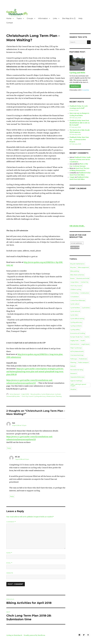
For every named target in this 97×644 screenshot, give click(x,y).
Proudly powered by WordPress (34, 635)
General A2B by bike (13, 396)
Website (10, 573)
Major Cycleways (76, 342)
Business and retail (82, 277)
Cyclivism (58, 394)
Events (87, 331)
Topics (19, 18)
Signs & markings (76, 374)
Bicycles (73, 266)
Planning (59, 396)
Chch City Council (27, 396)
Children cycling (76, 288)
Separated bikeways (77, 370)
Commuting (74, 291)
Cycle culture (75, 302)
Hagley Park (74, 335)
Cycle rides (86, 309)
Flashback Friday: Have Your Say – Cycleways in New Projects (79, 139)
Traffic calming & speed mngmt (78, 378)
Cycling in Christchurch (14, 635)
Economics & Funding (77, 327)
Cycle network (75, 309)
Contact (10, 23)
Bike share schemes (77, 273)
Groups (30, 18)
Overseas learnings (77, 349)
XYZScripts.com (60, 643)
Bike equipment (83, 266)
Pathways (73, 353)
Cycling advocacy (40, 396)
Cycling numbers (76, 320)
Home (9, 18)
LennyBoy (86, 90)
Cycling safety (75, 324)
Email (9, 563)
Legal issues (85, 338)
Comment (11, 522)
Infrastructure (51, 396)
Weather (73, 383)
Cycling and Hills (77, 73)
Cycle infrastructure (48, 394)
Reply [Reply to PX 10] (12, 496)
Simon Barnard (15, 394)
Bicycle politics (36, 394)
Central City (84, 281)
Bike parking (74, 270)
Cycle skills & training (77, 313)
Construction (85, 291)
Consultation (74, 295)
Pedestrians (83, 353)
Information (43, 18)
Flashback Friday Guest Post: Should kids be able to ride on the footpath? (79, 123)
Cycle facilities (75, 306)
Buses (72, 277)
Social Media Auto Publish (40, 643)
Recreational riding (77, 363)
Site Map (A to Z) (69, 18)
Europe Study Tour (76, 331)
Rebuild (73, 360)
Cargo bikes (74, 281)
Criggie (72, 176)
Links (55, 18)
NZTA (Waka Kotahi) (77, 345)
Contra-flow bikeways (77, 299)
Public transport (83, 356)
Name (9, 553)
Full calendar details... (77, 225)
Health (83, 335)
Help (80, 18)
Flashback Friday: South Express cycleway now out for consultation (80, 159)
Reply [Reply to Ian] (9, 448)
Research (73, 367)
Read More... (75, 86)
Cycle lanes (86, 306)
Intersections (75, 338)
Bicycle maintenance (77, 263)
